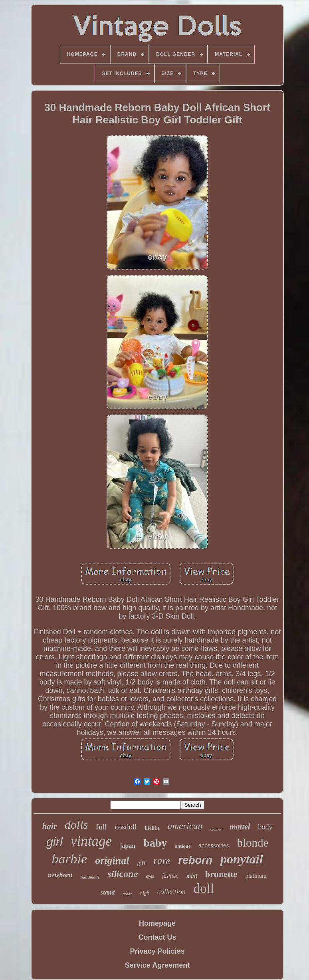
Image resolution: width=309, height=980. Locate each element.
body (265, 827)
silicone (123, 874)
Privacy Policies (157, 951)
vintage (91, 841)
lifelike (153, 828)
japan (128, 846)
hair (50, 826)
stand (108, 892)
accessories (214, 845)
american (185, 826)
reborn (195, 860)
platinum (256, 876)
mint (192, 876)
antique (183, 846)
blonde (253, 843)
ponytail (242, 859)
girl (54, 842)
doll (204, 889)
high (145, 893)
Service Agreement (157, 965)
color (127, 894)
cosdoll (126, 827)
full (101, 827)
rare (162, 861)
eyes (150, 876)
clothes (216, 829)
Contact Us (157, 937)
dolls (76, 824)
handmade (90, 877)
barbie (69, 859)
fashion (170, 876)
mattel (240, 827)
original (112, 860)
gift (141, 863)
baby (155, 843)
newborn (60, 875)
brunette (221, 874)
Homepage (157, 923)
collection (171, 892)
